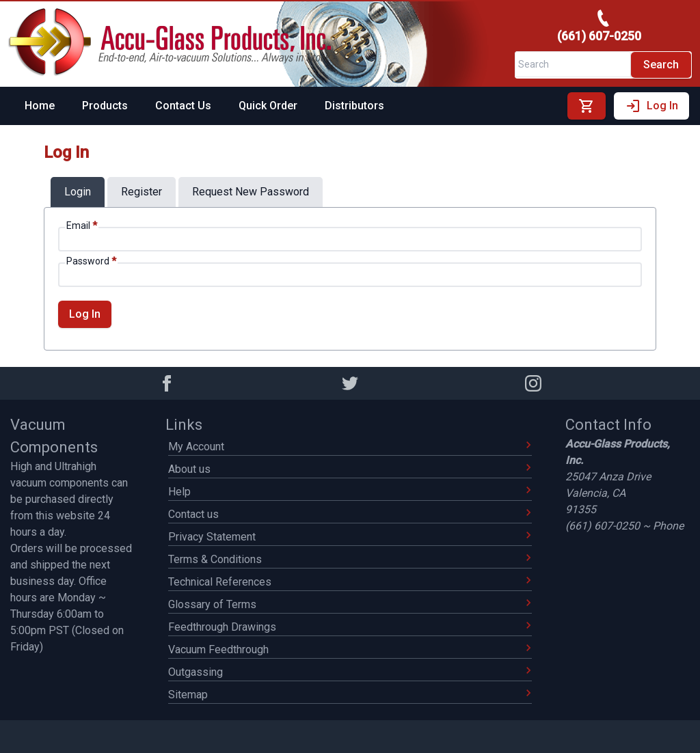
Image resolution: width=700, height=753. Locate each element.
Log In (651, 106)
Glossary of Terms (350, 604)
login (78, 192)
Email (82, 225)
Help (350, 492)
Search (661, 65)
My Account (350, 447)
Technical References (350, 582)
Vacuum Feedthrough (350, 649)
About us (350, 469)
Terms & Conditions (350, 559)
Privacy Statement (350, 537)
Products (105, 106)
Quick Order (268, 106)
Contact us (350, 514)
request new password (251, 192)
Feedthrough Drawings (350, 627)
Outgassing (350, 672)
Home (40, 106)
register (142, 192)
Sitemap (350, 695)
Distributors (354, 106)
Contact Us (183, 106)
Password (91, 261)
